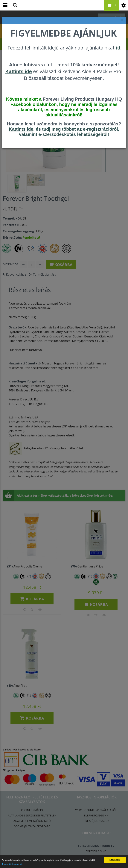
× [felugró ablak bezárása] (122, 20)
